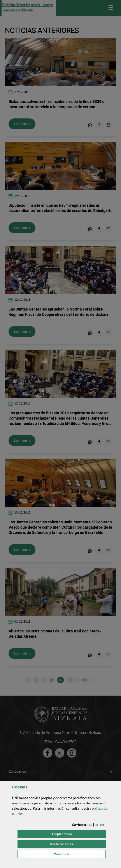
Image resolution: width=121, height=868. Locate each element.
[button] (91, 825)
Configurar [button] (80, 854)
